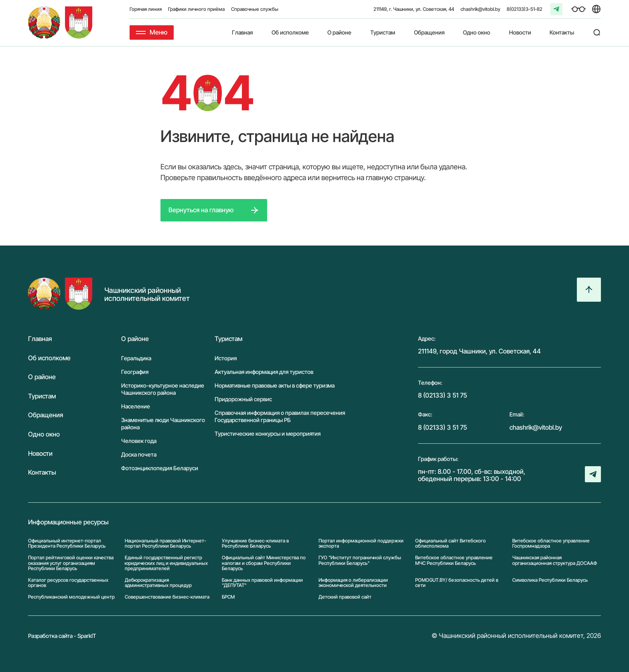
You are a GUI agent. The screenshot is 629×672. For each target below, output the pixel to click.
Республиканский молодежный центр (71, 597)
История (226, 358)
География (135, 372)
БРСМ (228, 597)
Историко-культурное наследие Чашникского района (163, 389)
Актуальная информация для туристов (264, 372)
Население (136, 406)
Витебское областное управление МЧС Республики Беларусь (454, 560)
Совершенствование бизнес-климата (167, 597)
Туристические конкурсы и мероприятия (268, 433)
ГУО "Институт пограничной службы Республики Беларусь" (360, 560)
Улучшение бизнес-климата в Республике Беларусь (255, 543)
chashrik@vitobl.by (480, 9)
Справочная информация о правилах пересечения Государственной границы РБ (280, 416)
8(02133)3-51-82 (525, 9)
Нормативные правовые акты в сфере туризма (275, 385)
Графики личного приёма (196, 9)
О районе (339, 32)
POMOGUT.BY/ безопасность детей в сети (457, 583)
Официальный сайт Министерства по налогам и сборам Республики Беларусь (264, 563)
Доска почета (139, 454)
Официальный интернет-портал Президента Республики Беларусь (67, 543)
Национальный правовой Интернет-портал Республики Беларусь (165, 543)
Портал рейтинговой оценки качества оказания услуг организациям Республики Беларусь (71, 563)
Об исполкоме (290, 32)
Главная (242, 32)
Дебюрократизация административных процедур (158, 583)
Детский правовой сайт (345, 597)
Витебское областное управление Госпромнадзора (551, 543)
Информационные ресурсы (68, 522)
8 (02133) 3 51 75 (442, 395)
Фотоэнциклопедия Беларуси (160, 468)
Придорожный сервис (243, 399)
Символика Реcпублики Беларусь (550, 580)
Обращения (429, 32)
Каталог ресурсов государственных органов (68, 583)
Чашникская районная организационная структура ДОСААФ (555, 560)
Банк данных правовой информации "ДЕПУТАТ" (262, 583)
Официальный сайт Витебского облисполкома (450, 543)
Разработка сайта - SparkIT (62, 636)
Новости (520, 32)
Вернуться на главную (201, 210)
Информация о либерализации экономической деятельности (353, 583)
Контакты (562, 32)
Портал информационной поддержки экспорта (361, 543)
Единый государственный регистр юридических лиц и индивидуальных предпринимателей (166, 563)
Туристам (383, 32)
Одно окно (477, 32)
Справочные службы (255, 9)
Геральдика (136, 358)
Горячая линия (146, 9)
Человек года (139, 441)
